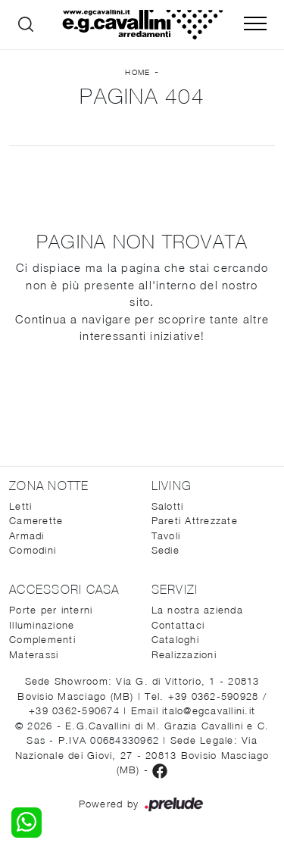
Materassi (34, 654)
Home (137, 72)
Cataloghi (175, 639)
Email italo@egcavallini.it (193, 710)
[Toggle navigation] (255, 24)
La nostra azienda (197, 610)
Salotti (168, 506)
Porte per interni (51, 610)
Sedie (165, 550)
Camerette (36, 520)
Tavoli (166, 535)
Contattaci (178, 625)
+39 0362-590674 (76, 710)
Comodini (33, 550)
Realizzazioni (184, 654)
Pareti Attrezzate (195, 520)
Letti (20, 506)
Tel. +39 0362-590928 (203, 696)
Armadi (27, 535)
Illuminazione (42, 625)
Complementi (42, 639)
